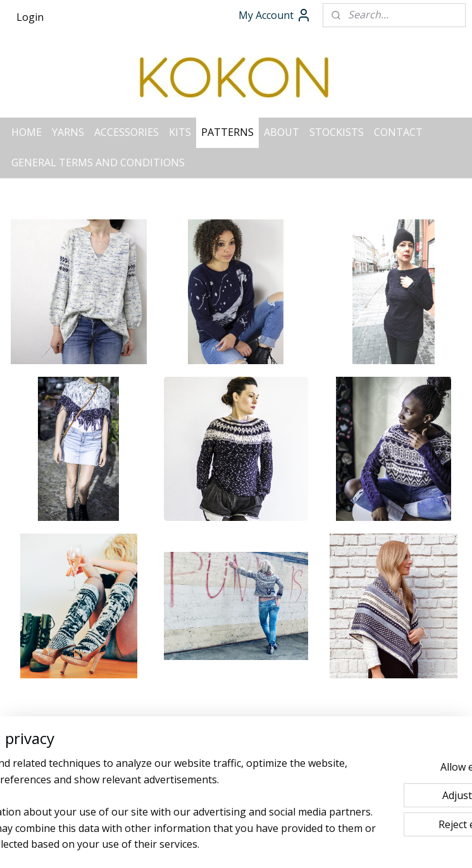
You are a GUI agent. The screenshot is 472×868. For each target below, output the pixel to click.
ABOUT (282, 132)
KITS (180, 132)
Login (30, 17)
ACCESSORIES (127, 132)
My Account (275, 15)
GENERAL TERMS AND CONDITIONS (98, 162)
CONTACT (398, 132)
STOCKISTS (337, 132)
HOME (27, 132)
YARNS (68, 132)
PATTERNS (227, 132)
